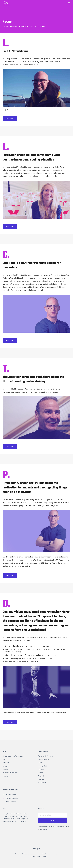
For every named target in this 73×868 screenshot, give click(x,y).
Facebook (41, 776)
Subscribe (6, 763)
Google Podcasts (43, 759)
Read (4, 759)
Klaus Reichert (36, 856)
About (5, 766)
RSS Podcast (42, 783)
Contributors (7, 769)
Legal (44, 856)
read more (23, 821)
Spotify (14, 756)
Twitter (40, 773)
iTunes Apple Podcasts (45, 756)
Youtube (20, 756)
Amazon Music (43, 766)
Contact (5, 776)
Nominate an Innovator (10, 773)
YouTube (41, 769)
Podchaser (41, 779)
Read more (10, 119)
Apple (9, 756)
